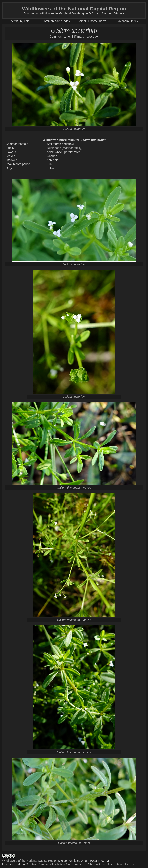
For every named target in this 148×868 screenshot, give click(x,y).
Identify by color (20, 21)
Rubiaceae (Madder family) (65, 148)
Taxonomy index (127, 21)
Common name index (56, 21)
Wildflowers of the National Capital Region (30, 861)
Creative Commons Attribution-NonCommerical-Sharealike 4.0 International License (81, 864)
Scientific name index (92, 21)
